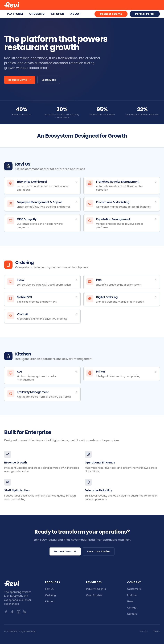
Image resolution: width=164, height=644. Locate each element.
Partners (132, 595)
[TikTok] (12, 612)
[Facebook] (6, 612)
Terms (157, 631)
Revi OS (50, 589)
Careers (132, 614)
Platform (15, 14)
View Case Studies (99, 551)
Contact (132, 608)
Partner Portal (145, 14)
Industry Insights (96, 589)
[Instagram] (18, 612)
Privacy (144, 631)
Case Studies (94, 595)
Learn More (49, 80)
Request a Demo (111, 14)
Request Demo (20, 80)
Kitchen (58, 14)
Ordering (37, 14)
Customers (134, 589)
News (130, 601)
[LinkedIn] (25, 612)
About (76, 14)
